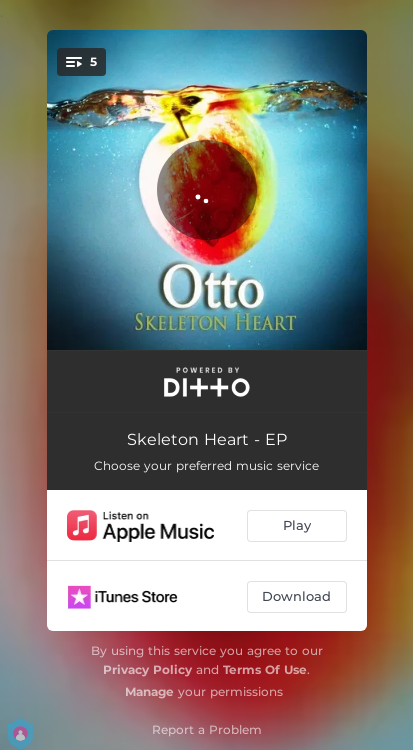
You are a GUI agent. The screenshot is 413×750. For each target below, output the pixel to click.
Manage (149, 691)
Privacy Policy (147, 669)
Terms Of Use (265, 669)
